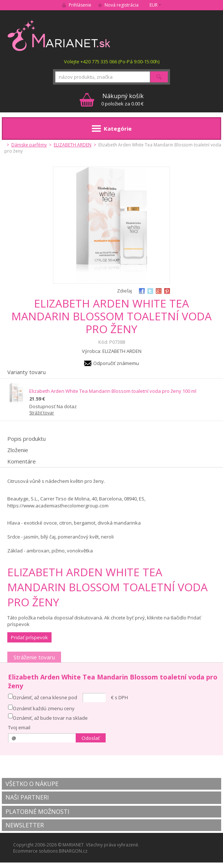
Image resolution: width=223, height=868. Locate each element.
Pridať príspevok (29, 637)
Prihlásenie (80, 5)
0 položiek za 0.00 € (122, 99)
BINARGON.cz (73, 851)
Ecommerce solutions (35, 851)
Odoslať (91, 738)
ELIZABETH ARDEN (73, 145)
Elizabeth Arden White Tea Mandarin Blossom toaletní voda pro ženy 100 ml (113, 391)
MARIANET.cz (59, 35)
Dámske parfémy (29, 145)
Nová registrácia (122, 5)
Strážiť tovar (42, 413)
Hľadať (159, 77)
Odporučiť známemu (116, 363)
